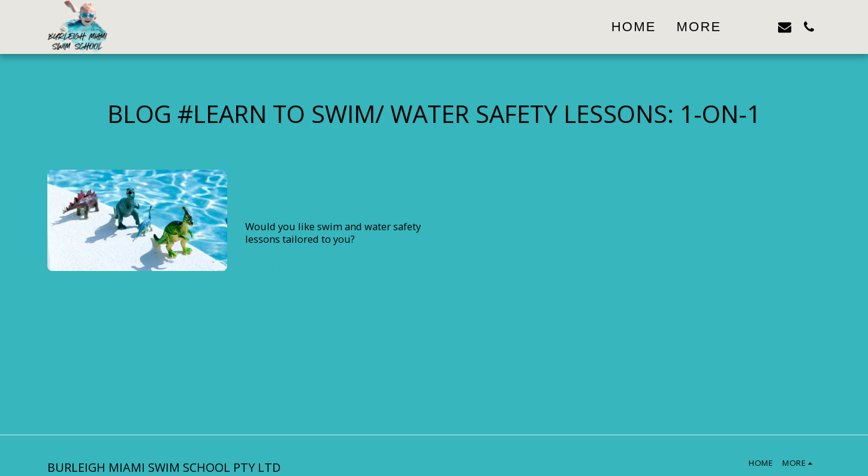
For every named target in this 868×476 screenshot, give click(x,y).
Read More (278, 266)
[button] (761, 27)
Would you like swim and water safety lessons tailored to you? (323, 192)
